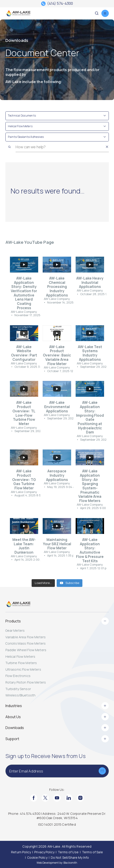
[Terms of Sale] (92, 852)
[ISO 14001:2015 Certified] (57, 825)
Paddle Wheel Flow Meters (26, 650)
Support (57, 739)
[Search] (10, 147)
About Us (57, 717)
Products (57, 621)
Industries (57, 706)
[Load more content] (43, 583)
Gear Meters (15, 630)
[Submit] (102, 771)
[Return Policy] (21, 852)
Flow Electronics (18, 676)
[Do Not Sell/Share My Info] (70, 858)
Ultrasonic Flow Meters (23, 669)
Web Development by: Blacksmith (57, 863)
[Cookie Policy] (37, 858)
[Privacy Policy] (44, 852)
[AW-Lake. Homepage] (18, 13)
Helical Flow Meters (20, 656)
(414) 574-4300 (60, 4)
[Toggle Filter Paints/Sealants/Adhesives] (57, 137)
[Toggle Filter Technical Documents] (57, 116)
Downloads (57, 728)
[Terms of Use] (68, 852)
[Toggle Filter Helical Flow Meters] (57, 126)
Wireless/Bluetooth (21, 695)
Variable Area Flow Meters (26, 637)
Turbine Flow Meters (21, 663)
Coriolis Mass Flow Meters (26, 643)
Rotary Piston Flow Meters (26, 682)
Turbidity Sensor (18, 689)
